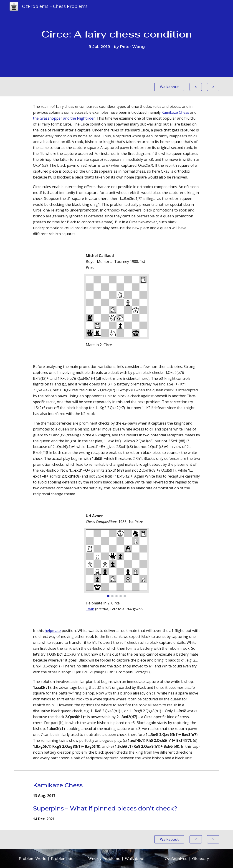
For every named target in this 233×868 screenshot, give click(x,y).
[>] (213, 87)
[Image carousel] (116, 562)
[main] (117, 39)
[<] (196, 87)
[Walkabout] (169, 87)
